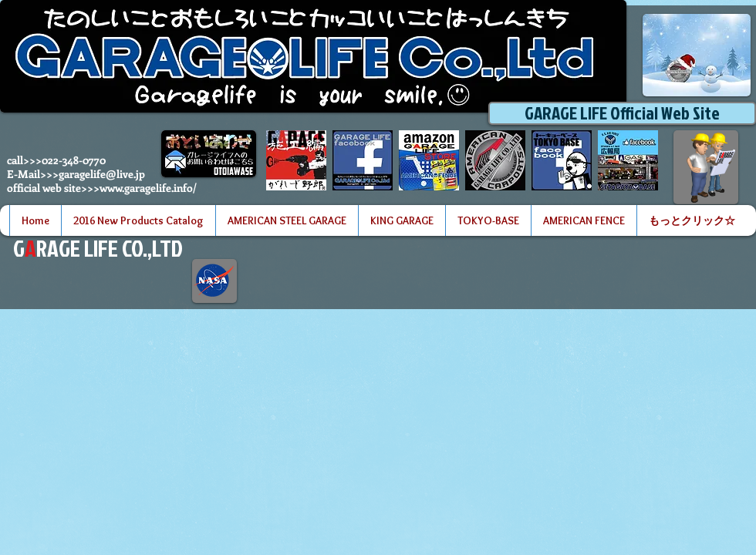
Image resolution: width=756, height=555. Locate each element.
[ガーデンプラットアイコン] (296, 160)
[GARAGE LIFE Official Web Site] (622, 113)
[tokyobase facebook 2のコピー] (562, 160)
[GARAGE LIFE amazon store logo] (429, 160)
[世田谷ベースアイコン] (628, 160)
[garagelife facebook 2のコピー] (363, 160)
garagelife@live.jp (102, 174)
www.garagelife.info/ (148, 188)
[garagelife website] (495, 160)
